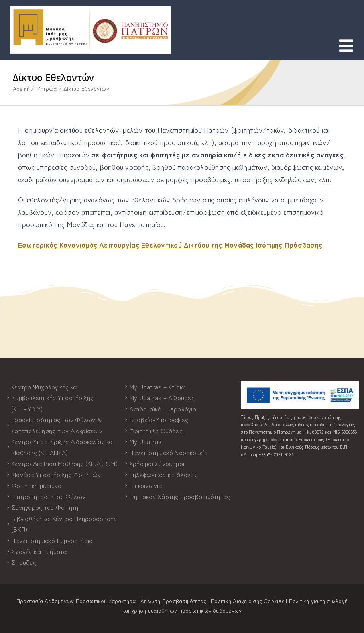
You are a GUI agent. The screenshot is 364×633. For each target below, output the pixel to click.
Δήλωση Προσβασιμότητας (173, 601)
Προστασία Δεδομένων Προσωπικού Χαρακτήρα (76, 601)
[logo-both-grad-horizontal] (90, 9)
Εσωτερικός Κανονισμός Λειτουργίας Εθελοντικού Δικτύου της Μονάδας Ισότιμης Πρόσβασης (170, 244)
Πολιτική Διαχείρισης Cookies (248, 601)
